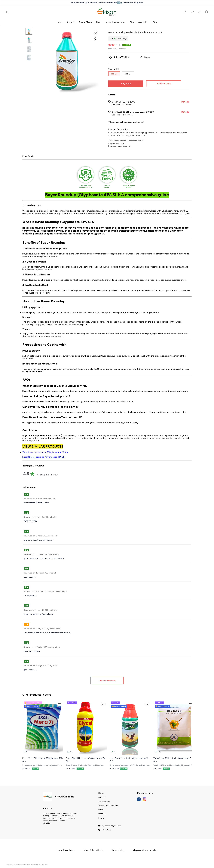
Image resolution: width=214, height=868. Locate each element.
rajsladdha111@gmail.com (111, 826)
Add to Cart (164, 84)
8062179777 (106, 830)
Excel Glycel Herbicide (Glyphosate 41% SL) (44, 457)
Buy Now (126, 84)
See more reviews (107, 680)
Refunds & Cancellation (26, 865)
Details (185, 102)
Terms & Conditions (41, 865)
